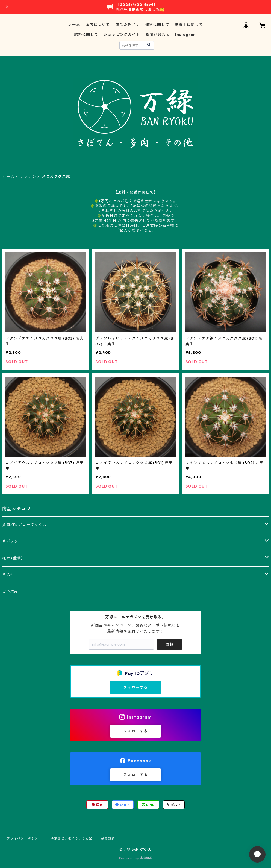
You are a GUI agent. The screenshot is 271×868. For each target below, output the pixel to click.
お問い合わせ (157, 34)
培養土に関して (189, 25)
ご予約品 (10, 591)
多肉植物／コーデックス (24, 525)
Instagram (186, 34)
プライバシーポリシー (24, 838)
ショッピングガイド (122, 34)
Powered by (136, 858)
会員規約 (108, 838)
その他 (8, 575)
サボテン (28, 177)
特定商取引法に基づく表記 (71, 838)
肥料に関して (86, 34)
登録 (170, 644)
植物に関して (157, 25)
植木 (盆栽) (12, 558)
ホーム (74, 25)
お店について (98, 25)
